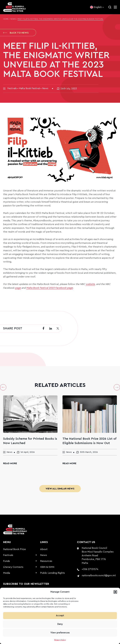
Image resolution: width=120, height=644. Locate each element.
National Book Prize (14, 549)
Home (6, 19)
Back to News (16, 33)
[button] (115, 592)
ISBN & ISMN (47, 567)
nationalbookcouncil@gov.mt (99, 575)
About (44, 549)
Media (7, 573)
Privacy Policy (60, 640)
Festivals (8, 555)
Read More (10, 463)
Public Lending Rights (52, 573)
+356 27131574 (90, 569)
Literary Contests (13, 567)
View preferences (60, 633)
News (13, 19)
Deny (60, 624)
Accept (60, 616)
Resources (46, 561)
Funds (6, 561)
